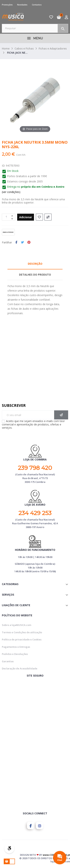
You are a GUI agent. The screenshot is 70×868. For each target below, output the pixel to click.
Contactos (37, 5)
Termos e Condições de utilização (22, 632)
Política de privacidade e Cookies (22, 639)
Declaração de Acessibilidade (20, 668)
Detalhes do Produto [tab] (35, 275)
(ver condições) (11, 192)
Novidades (22, 5)
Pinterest (29, 242)
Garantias (8, 661)
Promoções (7, 5)
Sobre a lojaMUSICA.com (17, 625)
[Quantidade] (7, 217)
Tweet (22, 242)
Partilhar (16, 242)
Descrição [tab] (35, 264)
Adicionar (26, 217)
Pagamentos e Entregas (16, 647)
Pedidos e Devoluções (15, 654)
